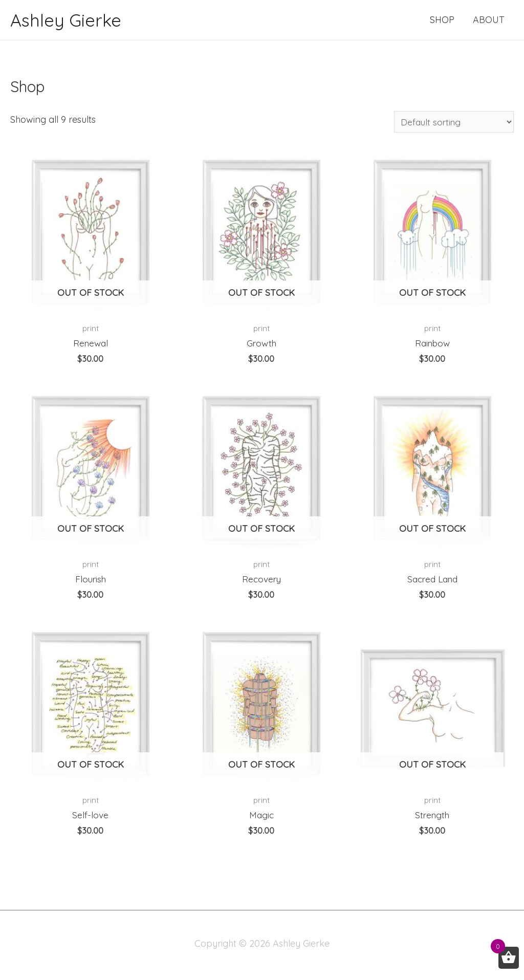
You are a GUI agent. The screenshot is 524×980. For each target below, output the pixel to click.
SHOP (442, 20)
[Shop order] (451, 123)
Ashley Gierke (67, 20)
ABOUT (489, 20)
